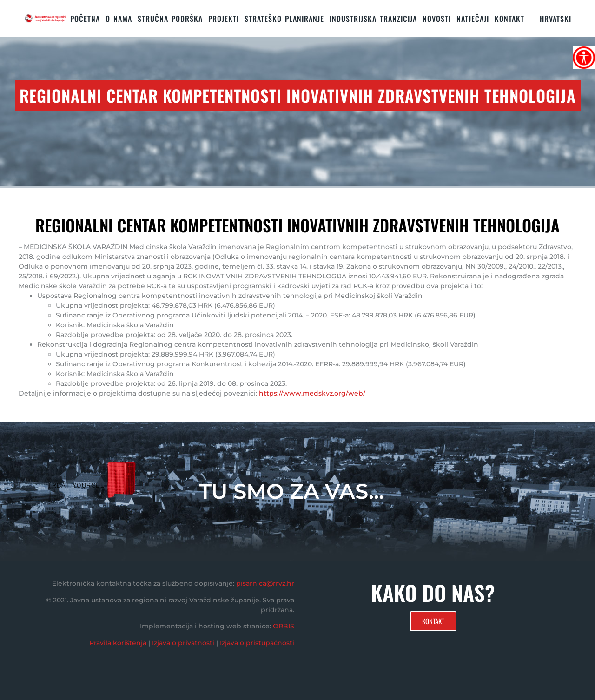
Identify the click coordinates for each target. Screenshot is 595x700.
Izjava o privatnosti (183, 643)
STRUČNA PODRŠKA (170, 19)
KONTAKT (509, 19)
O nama (119, 19)
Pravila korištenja (118, 643)
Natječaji (473, 19)
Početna (85, 19)
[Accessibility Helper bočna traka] (584, 58)
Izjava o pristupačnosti (257, 643)
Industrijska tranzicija (373, 19)
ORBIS (284, 626)
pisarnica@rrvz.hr (265, 583)
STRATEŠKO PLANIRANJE (284, 19)
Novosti (437, 19)
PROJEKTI (224, 19)
